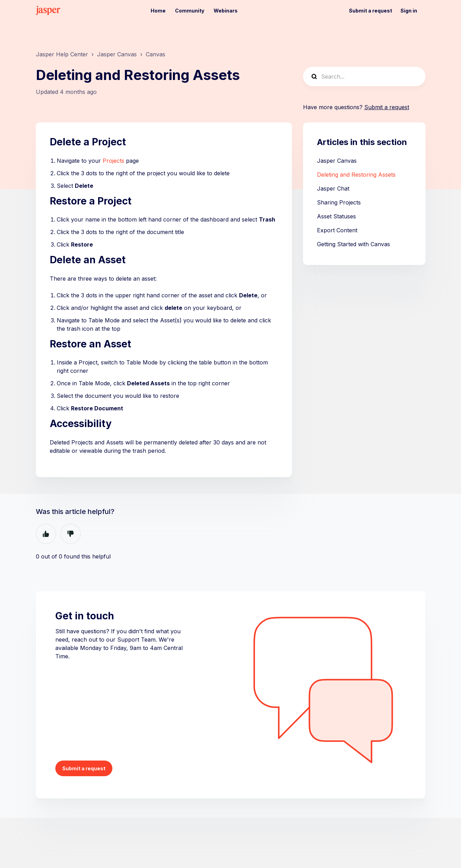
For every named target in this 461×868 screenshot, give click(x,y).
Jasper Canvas (117, 54)
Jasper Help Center (62, 54)
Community (190, 11)
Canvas (156, 54)
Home (158, 11)
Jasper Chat (333, 188)
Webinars (226, 11)
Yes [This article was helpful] (46, 534)
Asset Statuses (336, 216)
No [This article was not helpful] (71, 534)
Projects (113, 161)
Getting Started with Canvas (353, 244)
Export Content (337, 230)
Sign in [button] (409, 11)
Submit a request (371, 11)
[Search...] (364, 77)
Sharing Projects (339, 202)
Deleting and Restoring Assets (356, 175)
